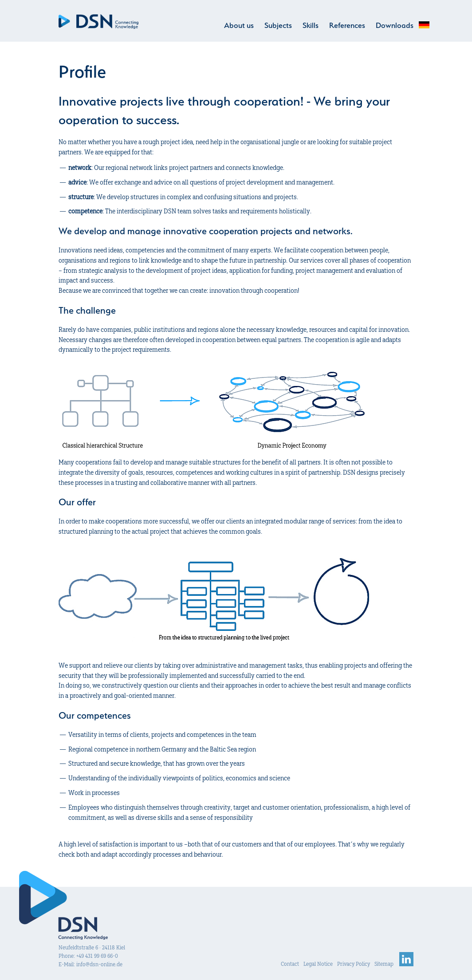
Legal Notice (318, 964)
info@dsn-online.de (99, 964)
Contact (290, 964)
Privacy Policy (354, 964)
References (347, 25)
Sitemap (384, 964)
